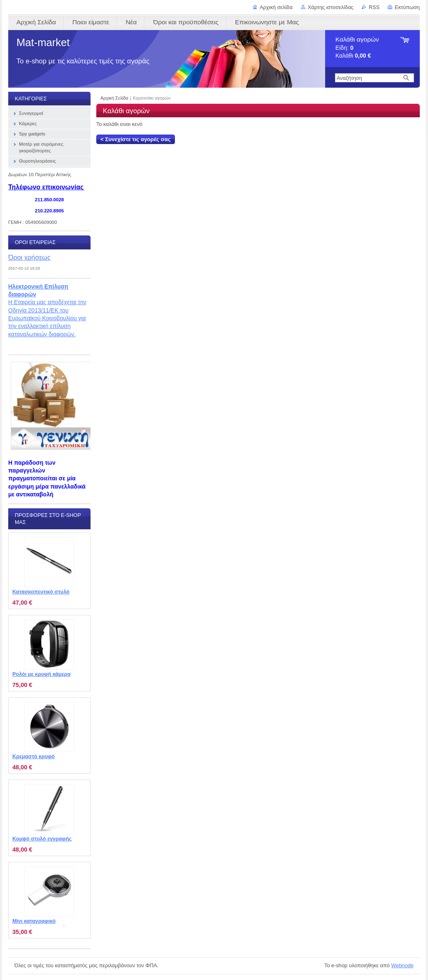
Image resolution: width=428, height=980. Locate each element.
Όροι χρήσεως (29, 257)
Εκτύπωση (407, 7)
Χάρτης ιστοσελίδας (331, 7)
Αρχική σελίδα (276, 7)
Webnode (402, 965)
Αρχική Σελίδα (114, 98)
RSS (374, 7)
